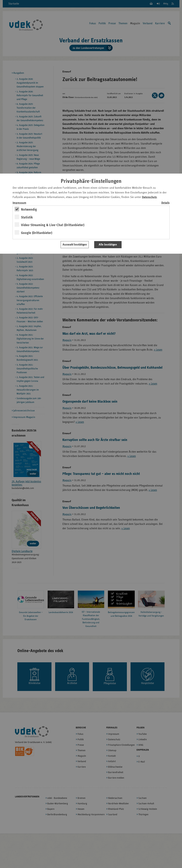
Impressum (19, 203)
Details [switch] (165, 203)
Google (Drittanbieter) (37, 233)
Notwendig (29, 210)
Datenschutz (149, 197)
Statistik (27, 217)
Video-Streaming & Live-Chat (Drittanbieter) (53, 225)
